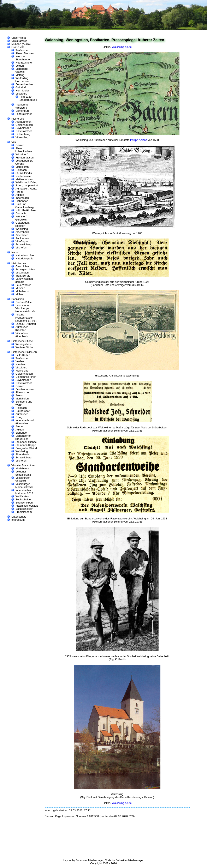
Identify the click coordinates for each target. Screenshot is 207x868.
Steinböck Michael (26, 442)
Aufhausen (22, 414)
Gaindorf (21, 87)
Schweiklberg (23, 244)
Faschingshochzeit (27, 506)
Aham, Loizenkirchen (24, 150)
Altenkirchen (23, 392)
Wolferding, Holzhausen (22, 80)
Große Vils (18, 47)
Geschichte (22, 266)
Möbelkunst (22, 291)
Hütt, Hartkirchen (26, 210)
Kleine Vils (18, 119)
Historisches (19, 263)
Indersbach (22, 198)
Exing (19, 417)
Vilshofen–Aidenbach (22, 335)
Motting (20, 75)
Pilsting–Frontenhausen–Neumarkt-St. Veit (26, 318)
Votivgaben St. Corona (24, 162)
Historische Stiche (22, 341)
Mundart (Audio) (21, 44)
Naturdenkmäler (25, 255)
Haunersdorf (23, 411)
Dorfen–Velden (24, 302)
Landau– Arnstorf (26, 324)
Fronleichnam (24, 512)
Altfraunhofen (23, 122)
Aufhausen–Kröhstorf (23, 328)
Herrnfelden (23, 91)
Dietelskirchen (24, 131)
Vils (14, 142)
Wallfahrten (22, 496)
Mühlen (20, 294)
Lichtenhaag (23, 134)
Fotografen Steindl (26, 448)
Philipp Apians (139, 140)
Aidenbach (22, 235)
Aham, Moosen (25, 53)
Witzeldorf (22, 154)
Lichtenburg (23, 111)
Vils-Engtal (22, 241)
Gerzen (20, 145)
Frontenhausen (25, 158)
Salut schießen (24, 509)
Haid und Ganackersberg (25, 206)
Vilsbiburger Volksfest (22, 479)
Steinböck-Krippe (26, 445)
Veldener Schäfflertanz (23, 473)
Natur (15, 252)
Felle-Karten (23, 355)
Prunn (19, 192)
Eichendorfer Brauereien (23, 437)
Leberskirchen (24, 114)
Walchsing (22, 229)
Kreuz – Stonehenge (23, 58)
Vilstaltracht (22, 273)
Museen (20, 288)
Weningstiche (24, 344)
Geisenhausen (24, 125)
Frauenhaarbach (25, 84)
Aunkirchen (22, 238)
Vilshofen (21, 248)
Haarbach (21, 364)
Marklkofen (22, 167)
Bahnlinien (18, 299)
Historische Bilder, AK (24, 352)
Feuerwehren (23, 285)
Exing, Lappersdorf (27, 185)
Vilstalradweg (19, 41)
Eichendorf (22, 201)
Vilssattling (22, 137)
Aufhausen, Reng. (26, 189)
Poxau (19, 395)
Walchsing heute (122, 47)
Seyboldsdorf (23, 128)
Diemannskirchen (26, 377)
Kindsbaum (22, 468)
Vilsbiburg (21, 94)
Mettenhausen (24, 179)
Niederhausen (24, 176)
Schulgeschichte (25, 269)
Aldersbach (22, 232)
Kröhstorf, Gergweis (21, 218)
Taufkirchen (22, 50)
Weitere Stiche (24, 347)
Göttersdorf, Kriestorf (22, 224)
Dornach (21, 213)
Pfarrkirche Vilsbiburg (22, 106)
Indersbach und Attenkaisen (25, 422)
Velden (20, 66)
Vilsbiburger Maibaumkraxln (24, 486)
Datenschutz (19, 517)
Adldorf (20, 195)
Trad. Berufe (23, 276)
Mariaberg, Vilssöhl (22, 70)
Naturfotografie (24, 258)
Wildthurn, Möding (26, 182)
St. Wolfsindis (24, 173)
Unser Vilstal (19, 38)
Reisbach (21, 170)
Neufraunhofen (24, 63)
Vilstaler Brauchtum (23, 465)
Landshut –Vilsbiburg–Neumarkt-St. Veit (26, 308)
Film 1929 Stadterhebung (28, 98)
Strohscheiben (24, 503)
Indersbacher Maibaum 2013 (24, 492)
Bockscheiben (24, 499)
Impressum (18, 520)
